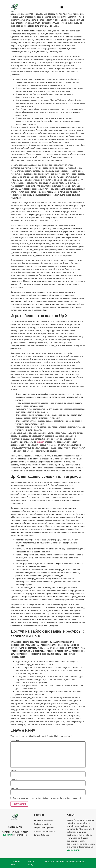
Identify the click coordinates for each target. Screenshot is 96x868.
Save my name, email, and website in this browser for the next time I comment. (47, 798)
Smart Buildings (41, 835)
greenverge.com (15, 835)
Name (14, 771)
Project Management (44, 828)
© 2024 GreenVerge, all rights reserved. (65, 862)
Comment (15, 740)
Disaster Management (44, 831)
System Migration (42, 824)
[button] (62, 8)
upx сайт (40, 442)
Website (14, 788)
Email (14, 780)
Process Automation (43, 820)
